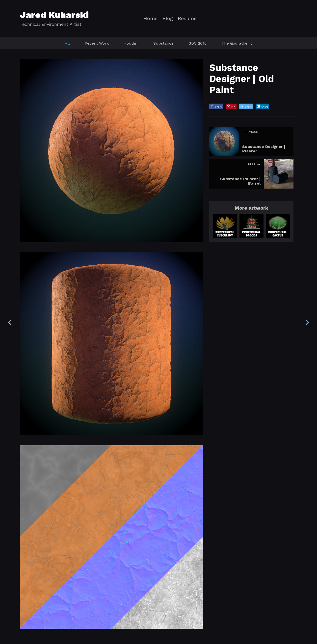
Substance (163, 43)
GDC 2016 (198, 43)
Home (150, 18)
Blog (168, 18)
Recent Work (97, 43)
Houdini (131, 43)
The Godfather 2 (237, 43)
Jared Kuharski (54, 15)
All (67, 43)
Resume (187, 18)
